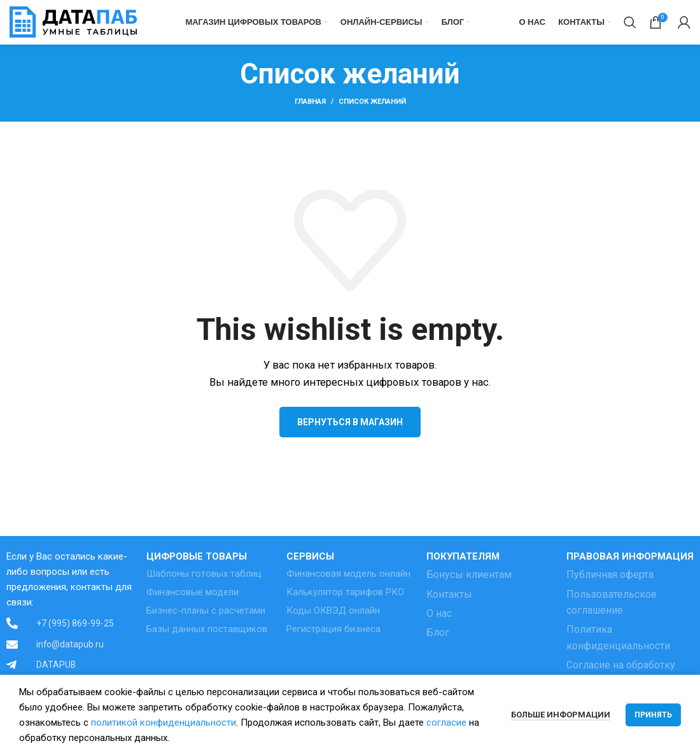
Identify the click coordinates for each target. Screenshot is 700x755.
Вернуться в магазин (350, 422)
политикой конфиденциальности (164, 723)
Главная (310, 102)
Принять (653, 715)
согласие (446, 723)
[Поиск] (630, 22)
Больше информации (561, 715)
